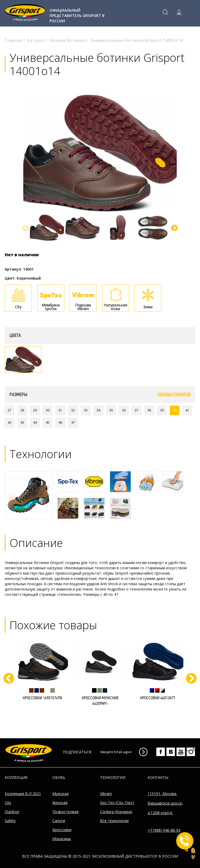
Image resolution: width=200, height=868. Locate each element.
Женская (60, 803)
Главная (13, 40)
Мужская (60, 794)
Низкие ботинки (67, 40)
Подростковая (65, 812)
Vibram (106, 794)
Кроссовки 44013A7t (158, 698)
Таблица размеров (174, 395)
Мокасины (62, 839)
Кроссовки (62, 830)
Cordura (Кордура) (116, 812)
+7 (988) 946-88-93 (164, 830)
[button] (174, 228)
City (8, 803)
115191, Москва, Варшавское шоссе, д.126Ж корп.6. (165, 803)
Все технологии (114, 821)
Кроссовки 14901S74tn (42, 698)
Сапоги (59, 821)
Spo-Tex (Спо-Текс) (117, 803)
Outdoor (12, 812)
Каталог (36, 40)
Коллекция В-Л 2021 (23, 794)
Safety (10, 821)
